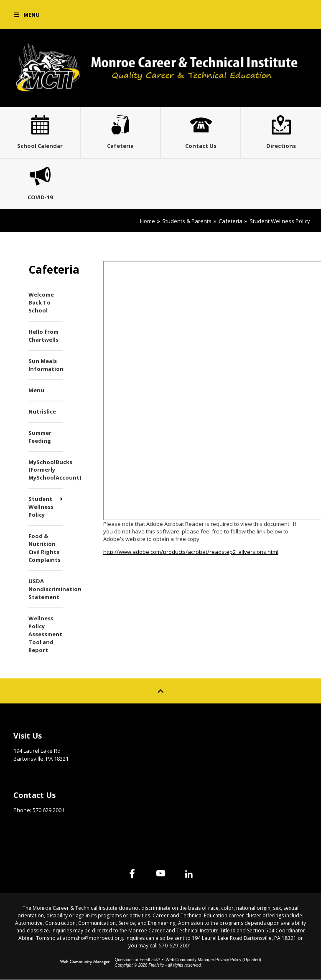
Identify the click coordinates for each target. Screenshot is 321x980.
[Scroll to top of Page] (160, 691)
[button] (27, 15)
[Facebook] (132, 874)
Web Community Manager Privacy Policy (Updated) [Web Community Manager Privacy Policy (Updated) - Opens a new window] (213, 960)
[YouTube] (160, 874)
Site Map (186, 734)
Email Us (25, 823)
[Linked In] (189, 874)
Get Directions (34, 772)
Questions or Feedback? (137, 960)
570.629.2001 (48, 810)
